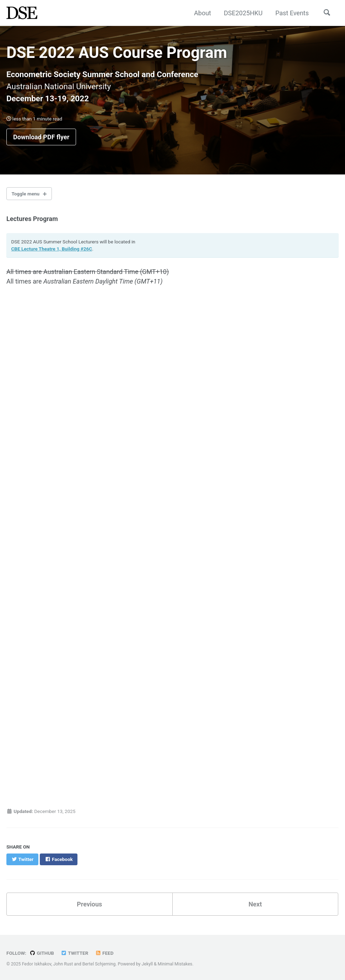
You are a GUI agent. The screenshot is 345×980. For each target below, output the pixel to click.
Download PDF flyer (41, 137)
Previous (89, 904)
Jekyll (147, 964)
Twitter (74, 953)
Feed (104, 953)
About (203, 13)
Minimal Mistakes (175, 964)
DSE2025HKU (243, 13)
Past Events (292, 13)
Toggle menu (26, 194)
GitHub (42, 953)
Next (255, 904)
